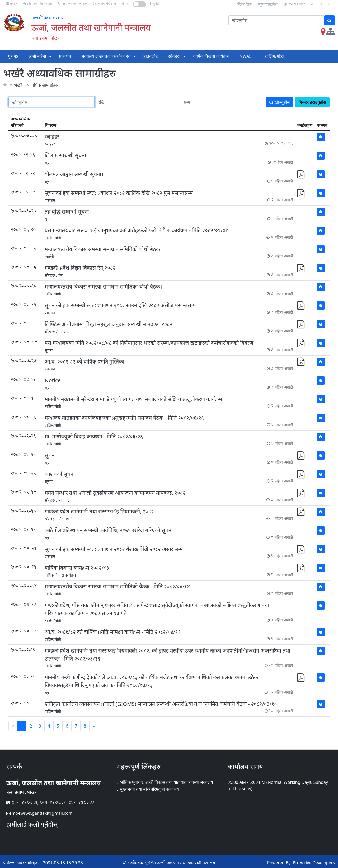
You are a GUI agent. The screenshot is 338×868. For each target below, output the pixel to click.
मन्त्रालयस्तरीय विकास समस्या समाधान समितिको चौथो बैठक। (103, 287)
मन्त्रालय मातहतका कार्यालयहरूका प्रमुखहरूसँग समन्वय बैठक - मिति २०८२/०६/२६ (124, 418)
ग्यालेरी (49, 256)
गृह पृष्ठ (13, 56)
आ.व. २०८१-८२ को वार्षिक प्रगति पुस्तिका (84, 362)
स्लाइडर (52, 137)
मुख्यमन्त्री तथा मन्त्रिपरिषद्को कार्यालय (150, 789)
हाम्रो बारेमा (37, 56)
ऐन (60, 275)
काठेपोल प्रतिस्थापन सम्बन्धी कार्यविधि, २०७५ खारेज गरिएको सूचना (109, 530)
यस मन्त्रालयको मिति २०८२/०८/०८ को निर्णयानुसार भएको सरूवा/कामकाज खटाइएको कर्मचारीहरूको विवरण (149, 343)
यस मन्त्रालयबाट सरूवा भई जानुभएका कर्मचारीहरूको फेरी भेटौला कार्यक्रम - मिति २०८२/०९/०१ (136, 230)
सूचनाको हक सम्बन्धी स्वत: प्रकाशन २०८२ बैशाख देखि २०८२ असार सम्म (114, 549)
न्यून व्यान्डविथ (268, 4)
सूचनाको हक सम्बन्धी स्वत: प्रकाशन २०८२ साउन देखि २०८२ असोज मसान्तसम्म (120, 305)
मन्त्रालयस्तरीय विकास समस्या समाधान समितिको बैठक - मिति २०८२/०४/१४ (117, 586)
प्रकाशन (65, 56)
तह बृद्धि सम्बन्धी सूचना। (68, 212)
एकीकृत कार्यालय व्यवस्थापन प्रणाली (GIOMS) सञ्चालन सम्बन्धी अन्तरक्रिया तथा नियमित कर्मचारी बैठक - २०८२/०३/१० (161, 704)
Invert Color (294, 4)
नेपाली (126, 4)
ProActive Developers (314, 863)
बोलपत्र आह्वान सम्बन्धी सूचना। (74, 174)
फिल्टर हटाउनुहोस (312, 102)
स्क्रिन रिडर (245, 4)
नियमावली (65, 519)
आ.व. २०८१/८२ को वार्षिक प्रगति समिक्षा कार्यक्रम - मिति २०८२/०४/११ (113, 632)
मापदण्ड (64, 331)
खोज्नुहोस (280, 102)
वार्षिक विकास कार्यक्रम (211, 56)
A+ (330, 4)
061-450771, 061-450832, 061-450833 (50, 802)
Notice (53, 380)
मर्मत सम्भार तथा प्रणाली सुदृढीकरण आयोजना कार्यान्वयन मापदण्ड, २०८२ (115, 493)
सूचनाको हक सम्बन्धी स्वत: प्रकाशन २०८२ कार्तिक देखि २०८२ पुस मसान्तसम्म (119, 193)
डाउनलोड (151, 56)
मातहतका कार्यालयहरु (72, 4)
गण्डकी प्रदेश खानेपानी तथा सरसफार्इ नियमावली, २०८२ (99, 511)
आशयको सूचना (60, 474)
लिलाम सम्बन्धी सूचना (65, 155)
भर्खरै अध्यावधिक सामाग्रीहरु (36, 85)
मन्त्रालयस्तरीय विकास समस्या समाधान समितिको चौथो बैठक (102, 249)
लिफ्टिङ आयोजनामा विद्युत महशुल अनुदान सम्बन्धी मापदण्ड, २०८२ (109, 324)
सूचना (49, 163)
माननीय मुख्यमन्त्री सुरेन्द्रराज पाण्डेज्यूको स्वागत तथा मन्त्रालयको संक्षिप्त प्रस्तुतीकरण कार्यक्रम (133, 399)
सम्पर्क (11, 4)
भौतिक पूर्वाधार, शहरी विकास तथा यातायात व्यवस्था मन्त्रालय (167, 782)
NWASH (247, 56)
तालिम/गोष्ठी (274, 56)
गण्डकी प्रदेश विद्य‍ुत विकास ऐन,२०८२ (80, 268)
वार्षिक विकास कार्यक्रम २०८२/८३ (77, 568)
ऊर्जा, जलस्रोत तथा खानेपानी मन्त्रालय (91, 27)
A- (313, 4)
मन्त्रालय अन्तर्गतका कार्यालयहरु (106, 56)
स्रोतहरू (174, 56)
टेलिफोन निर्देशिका (104, 4)
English (155, 4)
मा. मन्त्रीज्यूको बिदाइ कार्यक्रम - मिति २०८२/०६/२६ (94, 437)
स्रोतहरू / (51, 275)
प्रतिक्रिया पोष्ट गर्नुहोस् (37, 4)
